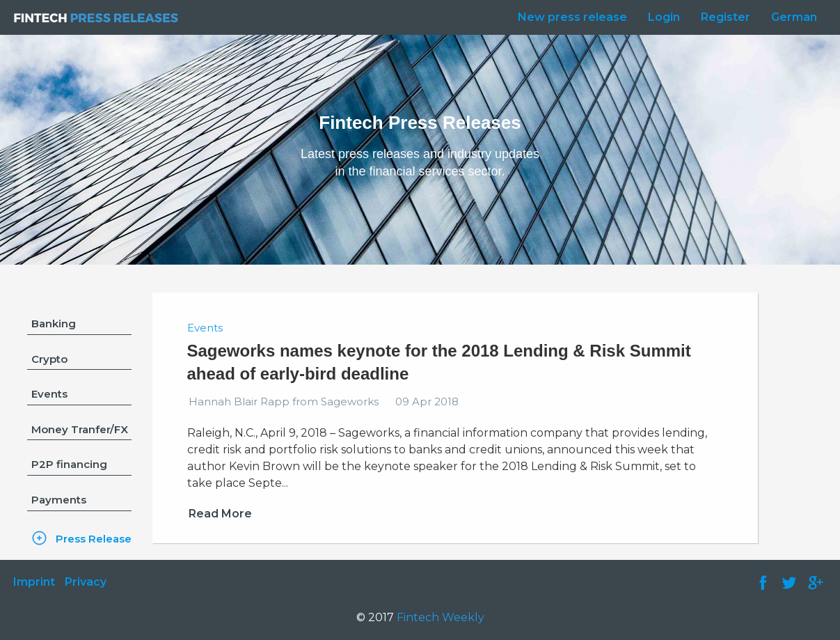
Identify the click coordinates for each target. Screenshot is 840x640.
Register (726, 17)
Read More (220, 514)
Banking (54, 323)
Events (49, 394)
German (794, 17)
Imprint (34, 582)
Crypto (49, 359)
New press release (572, 17)
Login (664, 17)
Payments (59, 500)
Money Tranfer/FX (80, 429)
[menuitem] (569, 17)
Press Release (94, 539)
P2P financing (69, 464)
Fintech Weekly (441, 617)
